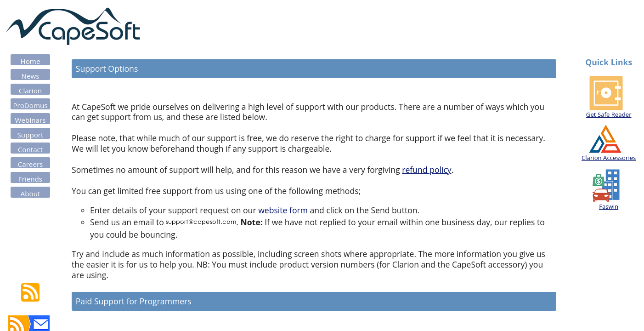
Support (31, 135)
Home (31, 61)
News (31, 76)
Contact (31, 149)
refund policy (427, 170)
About (31, 194)
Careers (31, 164)
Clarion (30, 91)
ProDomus (30, 105)
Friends (30, 179)
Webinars (31, 120)
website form (283, 210)
